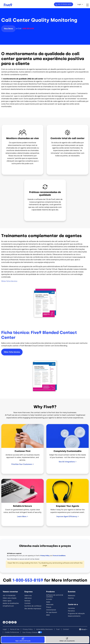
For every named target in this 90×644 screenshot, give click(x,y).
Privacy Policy (45, 556)
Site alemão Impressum (33, 609)
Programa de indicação (76, 614)
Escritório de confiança (33, 606)
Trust (58, 629)
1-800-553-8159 (28, 580)
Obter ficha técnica (9, 281)
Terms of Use (15, 629)
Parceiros (71, 611)
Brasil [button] (84, 629)
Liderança (28, 598)
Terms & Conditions (59, 556)
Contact (66, 629)
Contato (27, 603)
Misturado (50, 605)
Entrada (49, 599)
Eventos (71, 598)
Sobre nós (28, 596)
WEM (48, 615)
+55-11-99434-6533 (64, 4)
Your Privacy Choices (30, 632)
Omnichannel (51, 610)
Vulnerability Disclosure (44, 629)
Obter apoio (7, 601)
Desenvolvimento (74, 616)
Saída (48, 602)
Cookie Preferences (12, 632)
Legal (5, 629)
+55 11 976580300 (9, 596)
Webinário (72, 596)
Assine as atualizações (11, 603)
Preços (49, 607)
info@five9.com (8, 606)
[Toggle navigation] (88, 5)
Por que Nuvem (52, 612)
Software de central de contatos (55, 596)
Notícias (27, 601)
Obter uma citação (10, 598)
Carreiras (71, 608)
